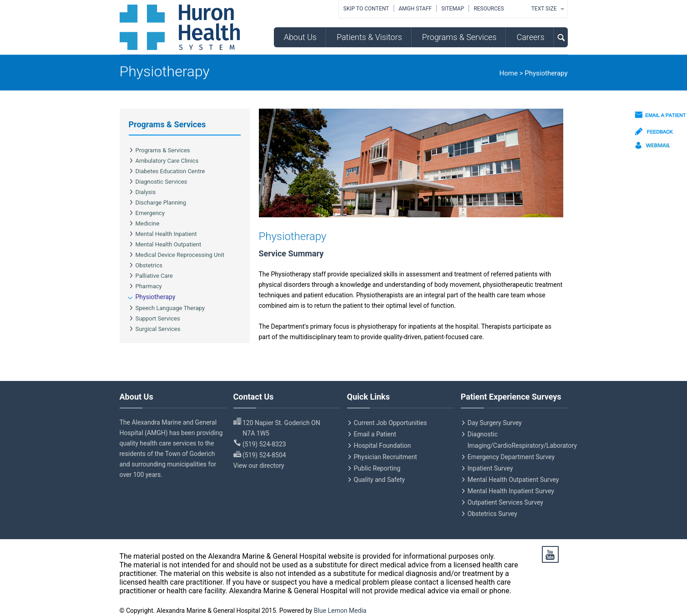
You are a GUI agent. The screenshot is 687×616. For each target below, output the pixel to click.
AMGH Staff (415, 9)
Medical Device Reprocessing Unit (180, 255)
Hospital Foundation (383, 446)
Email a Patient (375, 434)
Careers (530, 37)
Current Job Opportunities (391, 423)
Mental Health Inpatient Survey (511, 491)
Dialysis (146, 192)
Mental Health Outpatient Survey (513, 480)
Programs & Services (460, 37)
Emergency (150, 213)
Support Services (158, 318)
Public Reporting (377, 468)
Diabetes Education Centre (170, 171)
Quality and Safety (379, 480)
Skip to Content (366, 9)
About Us (300, 37)
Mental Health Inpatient (166, 234)
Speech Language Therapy (170, 308)
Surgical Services (158, 329)
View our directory (259, 466)
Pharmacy (149, 286)
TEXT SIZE (544, 9)
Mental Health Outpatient (169, 244)
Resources (489, 9)
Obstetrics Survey (493, 514)
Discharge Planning (161, 203)
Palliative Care (154, 276)
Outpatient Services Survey (505, 502)
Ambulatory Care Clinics (167, 161)
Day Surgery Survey (495, 423)
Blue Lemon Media (340, 611)
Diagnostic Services (162, 182)
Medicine (148, 223)
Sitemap (453, 9)
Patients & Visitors (369, 37)
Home (509, 73)
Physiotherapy (156, 297)
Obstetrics (149, 265)
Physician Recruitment (386, 457)
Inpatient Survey (490, 468)
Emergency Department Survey (511, 457)
